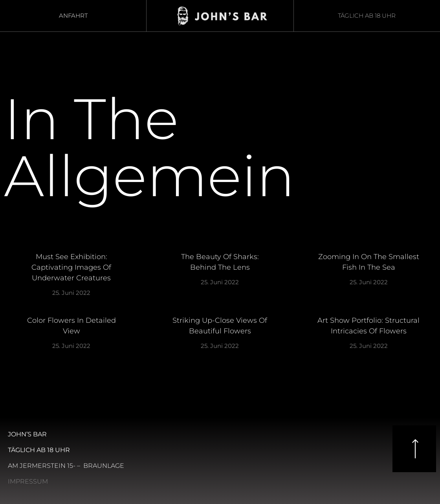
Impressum (28, 481)
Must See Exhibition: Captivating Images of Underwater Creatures (71, 267)
